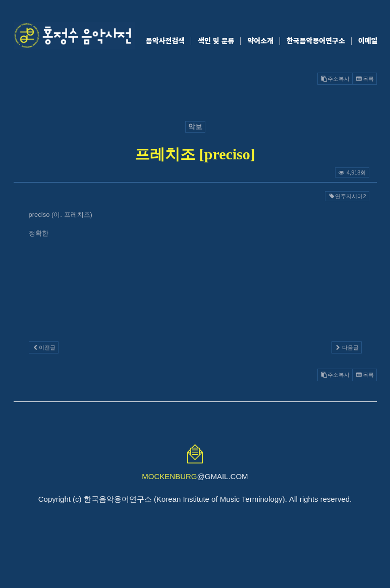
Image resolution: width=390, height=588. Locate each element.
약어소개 (260, 40)
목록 (364, 79)
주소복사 (335, 79)
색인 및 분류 (216, 40)
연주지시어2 (347, 196)
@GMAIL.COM (195, 476)
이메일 (368, 40)
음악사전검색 (165, 40)
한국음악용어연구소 (316, 40)
